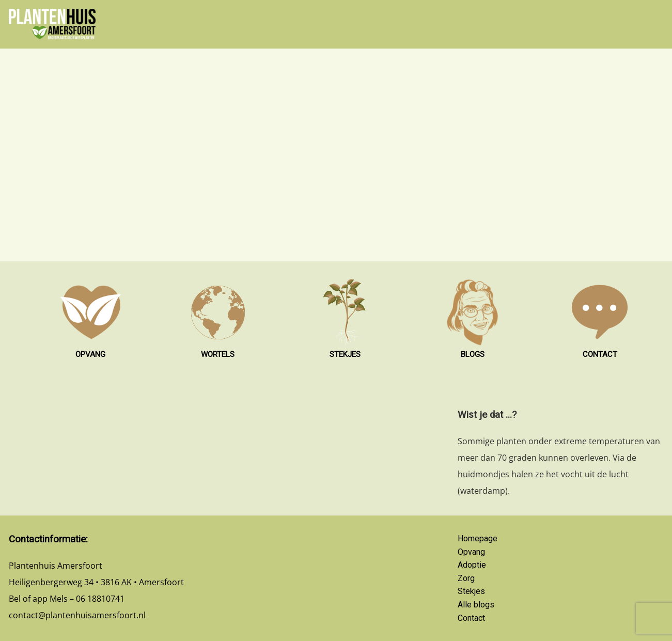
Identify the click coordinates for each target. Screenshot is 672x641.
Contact (471, 618)
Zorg (466, 578)
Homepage (478, 538)
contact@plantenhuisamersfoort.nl (77, 615)
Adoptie (472, 565)
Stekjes (471, 591)
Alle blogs (476, 605)
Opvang (471, 552)
